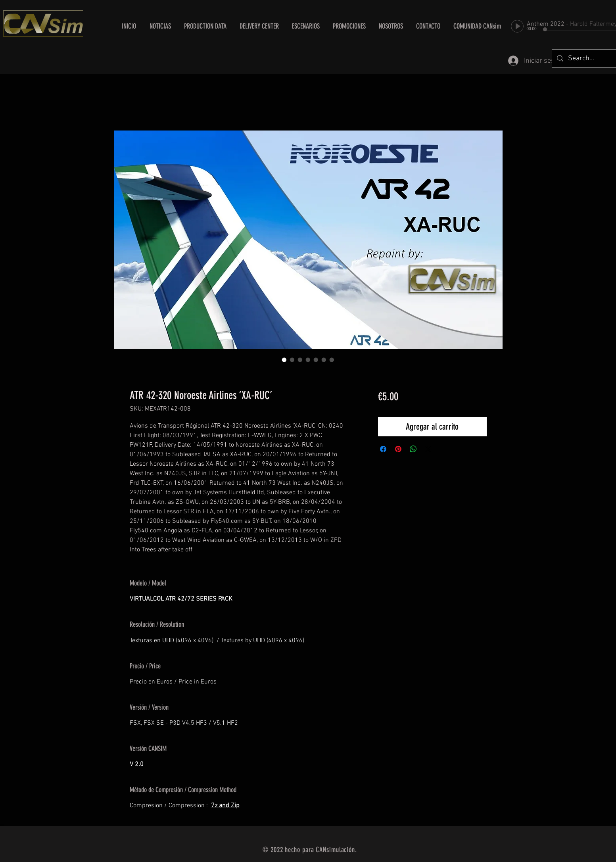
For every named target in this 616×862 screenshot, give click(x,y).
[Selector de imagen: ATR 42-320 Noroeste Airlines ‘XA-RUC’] (284, 360)
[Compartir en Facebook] (383, 449)
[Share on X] (428, 449)
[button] (259, 26)
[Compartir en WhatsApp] (413, 449)
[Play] (517, 26)
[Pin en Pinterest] (398, 449)
